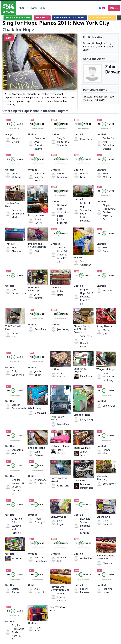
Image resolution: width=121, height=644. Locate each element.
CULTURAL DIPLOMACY (103, 17)
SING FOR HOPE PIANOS (18, 17)
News (34, 8)
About (24, 8)
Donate (114, 8)
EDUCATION (42, 17)
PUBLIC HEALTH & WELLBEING (70, 17)
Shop (43, 8)
